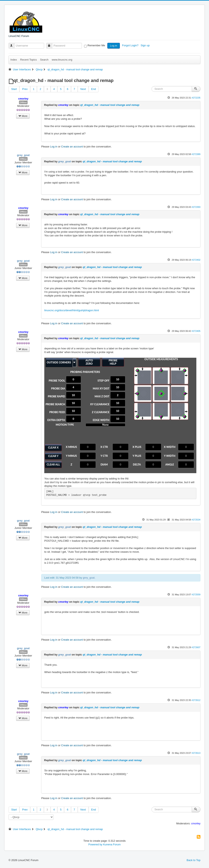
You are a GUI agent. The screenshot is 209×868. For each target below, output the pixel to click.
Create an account (72, 147)
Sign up (146, 45)
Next (83, 89)
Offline (23, 102)
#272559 (196, 595)
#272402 (196, 260)
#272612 (196, 700)
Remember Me (96, 45)
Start (14, 89)
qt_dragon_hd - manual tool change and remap (110, 105)
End (94, 89)
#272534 (196, 520)
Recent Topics (28, 60)
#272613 (196, 753)
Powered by (95, 844)
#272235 (196, 98)
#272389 (196, 154)
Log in (114, 46)
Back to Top (193, 860)
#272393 (196, 207)
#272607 (196, 647)
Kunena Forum (112, 844)
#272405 (196, 331)
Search (44, 60)
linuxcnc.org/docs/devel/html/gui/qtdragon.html (72, 310)
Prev (25, 89)
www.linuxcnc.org (62, 60)
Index (14, 60)
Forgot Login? (131, 45)
